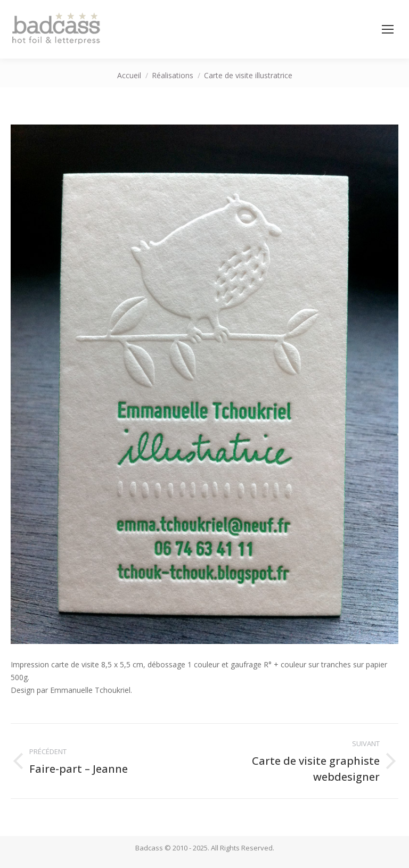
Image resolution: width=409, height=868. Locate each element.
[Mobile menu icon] (388, 29)
